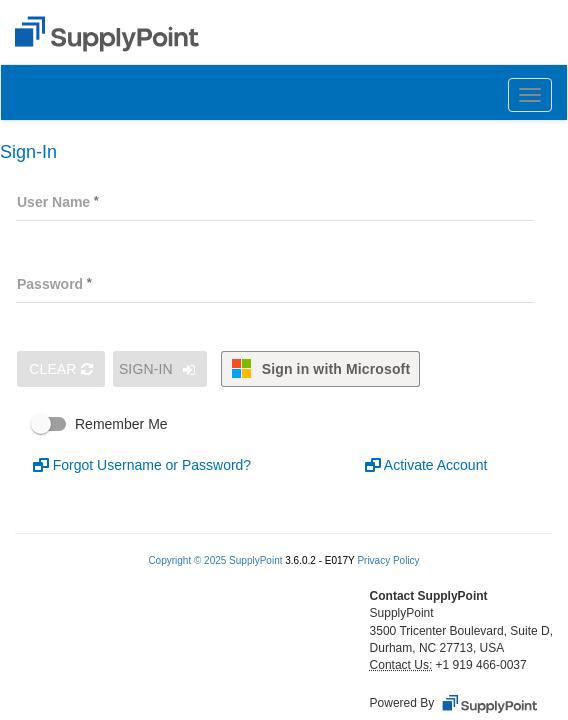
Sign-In (160, 370)
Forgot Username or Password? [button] (142, 465)
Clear (61, 369)
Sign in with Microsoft (321, 368)
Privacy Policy (388, 560)
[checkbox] (288, 424)
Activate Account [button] (426, 465)
